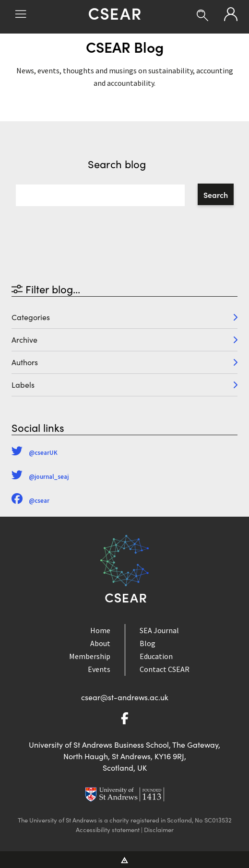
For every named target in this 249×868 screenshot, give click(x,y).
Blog (148, 643)
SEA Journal (159, 630)
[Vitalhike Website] (124, 859)
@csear (30, 501)
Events (99, 669)
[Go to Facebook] (125, 720)
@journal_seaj (40, 477)
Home (100, 630)
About (100, 643)
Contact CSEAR (165, 669)
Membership (90, 656)
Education (156, 656)
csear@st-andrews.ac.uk (125, 697)
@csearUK (35, 453)
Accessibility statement (108, 830)
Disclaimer (159, 830)
